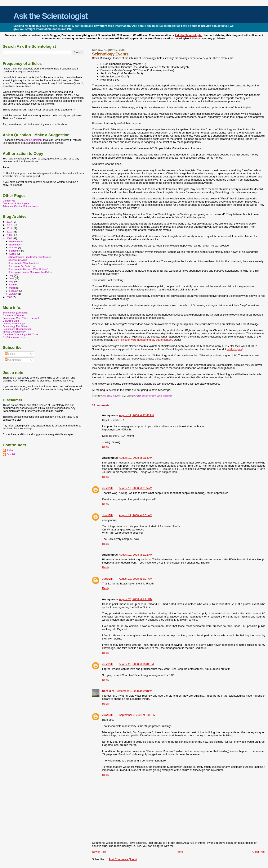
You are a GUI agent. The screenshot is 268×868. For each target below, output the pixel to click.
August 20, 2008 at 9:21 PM (136, 599)
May (12, 281)
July (12, 275)
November (15, 245)
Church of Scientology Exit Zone (20, 334)
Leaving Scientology (14, 323)
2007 (10, 297)
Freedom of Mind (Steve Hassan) (21, 318)
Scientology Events (18, 260)
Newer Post (99, 852)
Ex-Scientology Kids (14, 337)
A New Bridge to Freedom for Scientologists (30, 257)
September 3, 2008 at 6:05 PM (137, 715)
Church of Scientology (145, 396)
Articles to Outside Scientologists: (21, 206)
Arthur (10, 450)
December (15, 241)
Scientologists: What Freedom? (24, 263)
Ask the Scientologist (51, 16)
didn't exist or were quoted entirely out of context (143, 340)
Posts (10, 354)
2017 (10, 222)
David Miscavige (165, 396)
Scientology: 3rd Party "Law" (22, 266)
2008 (10, 238)
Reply (105, 447)
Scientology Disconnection (17, 329)
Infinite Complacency (14, 332)
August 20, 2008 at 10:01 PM (136, 664)
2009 (10, 235)
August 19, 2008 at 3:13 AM (136, 458)
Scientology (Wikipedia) (15, 313)
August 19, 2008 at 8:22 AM (136, 555)
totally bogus (234, 349)
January (14, 294)
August (13, 254)
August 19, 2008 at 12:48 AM (137, 415)
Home (179, 852)
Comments (13, 360)
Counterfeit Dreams (13, 315)
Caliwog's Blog (11, 321)
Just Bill (106, 396)
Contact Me (9, 201)
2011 (10, 228)
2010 (10, 232)
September (15, 251)
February (14, 291)
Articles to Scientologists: (16, 203)
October (14, 248)
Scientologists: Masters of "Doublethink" (28, 269)
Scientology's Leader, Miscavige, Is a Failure (30, 272)
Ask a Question (33, 140)
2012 (10, 225)
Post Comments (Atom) (123, 859)
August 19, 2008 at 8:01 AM (136, 515)
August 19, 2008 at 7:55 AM (136, 488)
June (12, 278)
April (12, 285)
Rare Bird (108, 691)
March (13, 288)
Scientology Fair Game (15, 326)
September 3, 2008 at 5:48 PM (134, 691)
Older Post (259, 852)
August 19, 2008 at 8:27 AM (136, 579)
